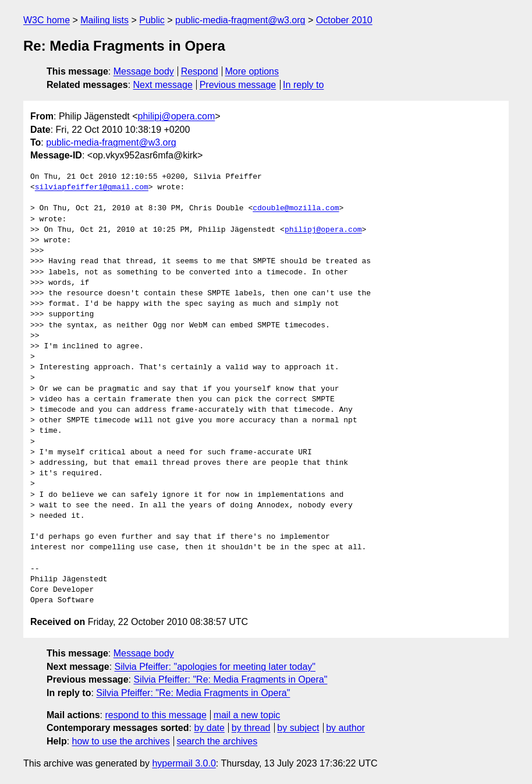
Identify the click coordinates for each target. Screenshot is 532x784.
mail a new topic (247, 715)
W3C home (47, 20)
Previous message (238, 85)
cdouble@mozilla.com (296, 209)
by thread (251, 728)
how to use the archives (121, 741)
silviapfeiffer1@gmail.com (92, 188)
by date (209, 728)
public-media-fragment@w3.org (240, 20)
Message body (144, 71)
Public (152, 20)
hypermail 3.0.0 (184, 763)
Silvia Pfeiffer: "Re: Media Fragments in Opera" (230, 679)
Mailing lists (104, 20)
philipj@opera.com (177, 116)
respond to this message (155, 715)
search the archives (217, 741)
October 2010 (344, 20)
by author (345, 728)
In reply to (303, 85)
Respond (200, 71)
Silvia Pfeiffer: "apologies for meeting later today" (215, 667)
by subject (298, 728)
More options (252, 71)
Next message (163, 85)
